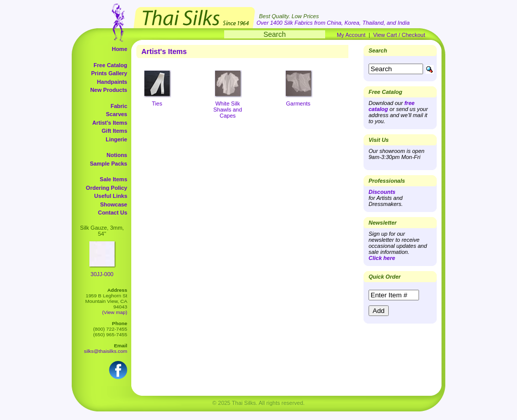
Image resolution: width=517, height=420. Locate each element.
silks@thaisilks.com (106, 351)
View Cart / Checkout (399, 35)
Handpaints (112, 82)
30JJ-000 (102, 274)
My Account (351, 35)
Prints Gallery (109, 73)
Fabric (119, 106)
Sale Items (114, 179)
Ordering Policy (107, 188)
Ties (157, 103)
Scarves (117, 114)
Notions (117, 155)
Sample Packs (109, 164)
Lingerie (116, 139)
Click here (382, 258)
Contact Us (113, 213)
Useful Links (111, 196)
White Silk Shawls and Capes (227, 110)
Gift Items (114, 131)
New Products (109, 90)
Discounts (382, 192)
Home (119, 49)
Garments (298, 103)
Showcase (114, 204)
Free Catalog (110, 65)
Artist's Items (110, 123)
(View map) (115, 312)
